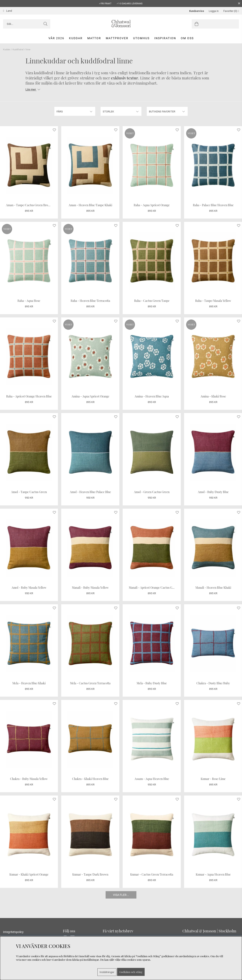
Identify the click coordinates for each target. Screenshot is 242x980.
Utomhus (141, 38)
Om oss (187, 38)
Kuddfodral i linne (21, 50)
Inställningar (107, 972)
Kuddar (76, 38)
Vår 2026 (56, 38)
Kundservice (197, 11)
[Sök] (27, 24)
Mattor (94, 38)
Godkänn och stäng (131, 972)
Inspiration (165, 38)
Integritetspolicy (13, 932)
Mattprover (117, 38)
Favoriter (231, 11)
